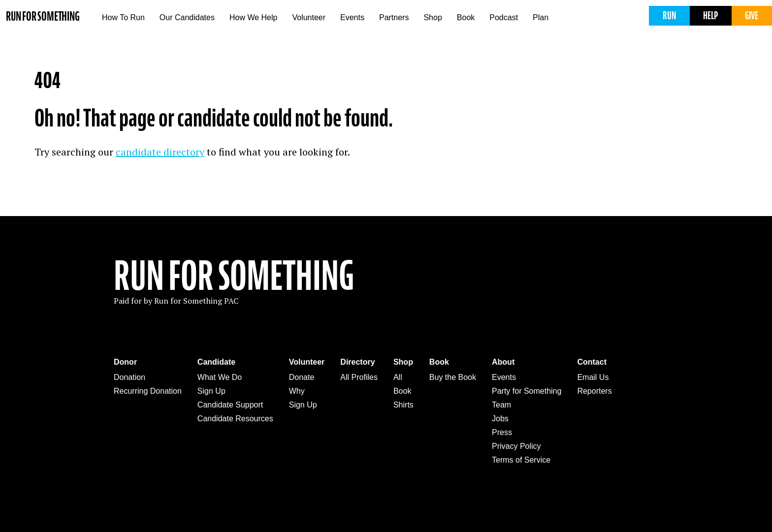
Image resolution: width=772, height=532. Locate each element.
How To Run (123, 17)
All (398, 377)
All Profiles (359, 377)
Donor (125, 362)
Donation (129, 377)
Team (501, 405)
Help (710, 16)
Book (466, 17)
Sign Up (211, 391)
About (503, 362)
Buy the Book (453, 377)
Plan (541, 17)
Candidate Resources (235, 419)
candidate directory (160, 152)
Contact (592, 362)
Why (297, 391)
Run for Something (43, 16)
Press (502, 432)
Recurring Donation (148, 391)
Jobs (500, 419)
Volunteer (309, 17)
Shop (433, 17)
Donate (302, 377)
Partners (394, 17)
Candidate (216, 362)
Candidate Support (230, 405)
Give (752, 16)
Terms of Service (521, 460)
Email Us (593, 377)
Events (352, 17)
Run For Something (234, 276)
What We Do (220, 377)
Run (669, 16)
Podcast (504, 17)
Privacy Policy (516, 446)
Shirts (403, 405)
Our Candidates (187, 17)
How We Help (254, 17)
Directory (357, 362)
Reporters (594, 391)
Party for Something (527, 391)
